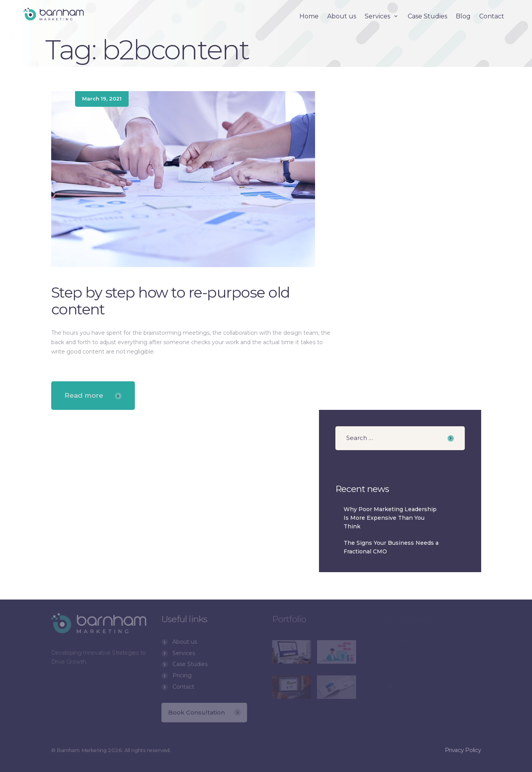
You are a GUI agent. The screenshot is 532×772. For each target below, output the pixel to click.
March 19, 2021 (102, 99)
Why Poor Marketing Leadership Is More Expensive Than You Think (390, 518)
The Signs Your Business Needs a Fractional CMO (391, 547)
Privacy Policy (463, 759)
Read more (93, 395)
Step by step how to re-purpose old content (171, 301)
